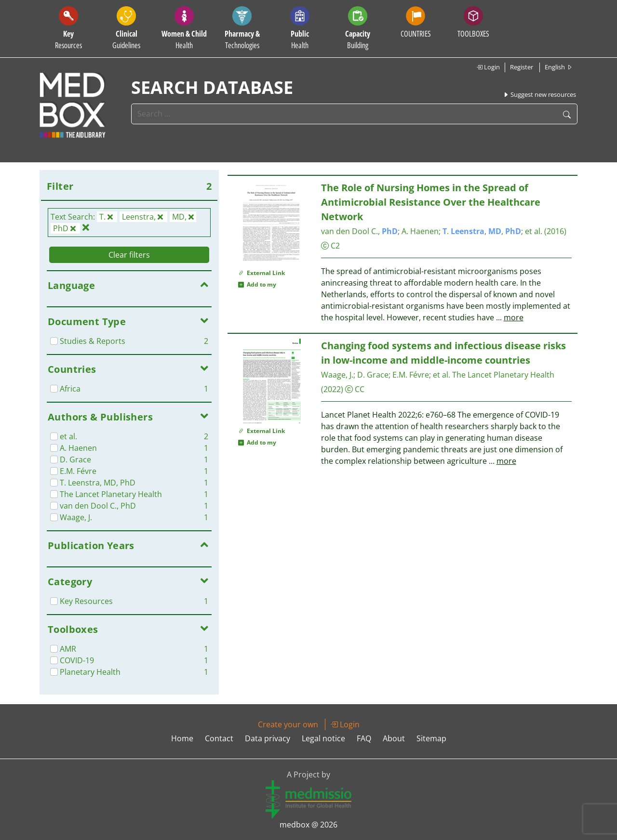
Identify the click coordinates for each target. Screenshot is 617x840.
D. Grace (373, 375)
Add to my (257, 284)
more (514, 317)
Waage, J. (337, 375)
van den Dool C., (359, 231)
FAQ (364, 738)
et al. (534, 231)
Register (522, 67)
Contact (219, 738)
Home (182, 738)
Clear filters (129, 255)
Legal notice (323, 738)
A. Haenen (420, 231)
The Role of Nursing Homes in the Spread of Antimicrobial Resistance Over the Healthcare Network (431, 202)
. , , (482, 231)
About (394, 738)
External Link (262, 273)
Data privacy (268, 738)
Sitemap (431, 738)
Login (488, 67)
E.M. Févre (411, 375)
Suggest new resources (539, 94)
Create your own (288, 724)
